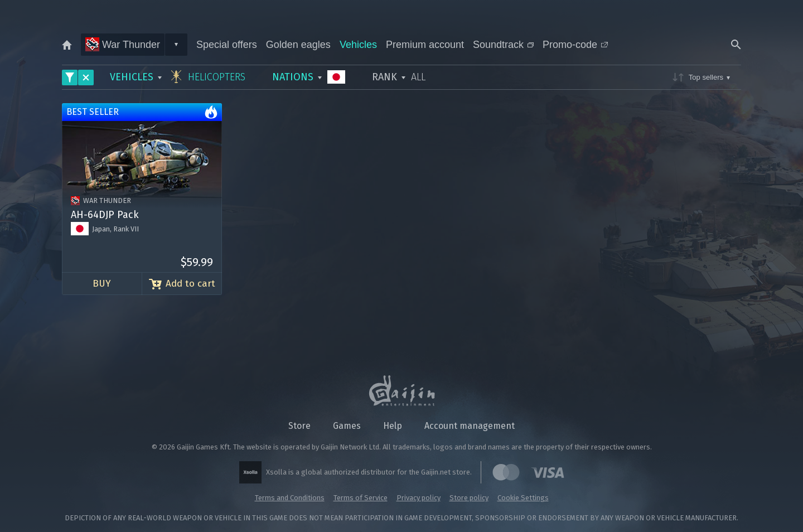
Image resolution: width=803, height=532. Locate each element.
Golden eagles (298, 45)
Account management (470, 426)
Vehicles (358, 45)
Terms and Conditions (290, 498)
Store (299, 426)
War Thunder (123, 44)
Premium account (425, 45)
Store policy (469, 498)
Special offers (227, 45)
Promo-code (575, 45)
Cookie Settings (523, 498)
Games (347, 426)
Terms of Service (361, 498)
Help (393, 426)
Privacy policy (419, 498)
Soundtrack (503, 45)
